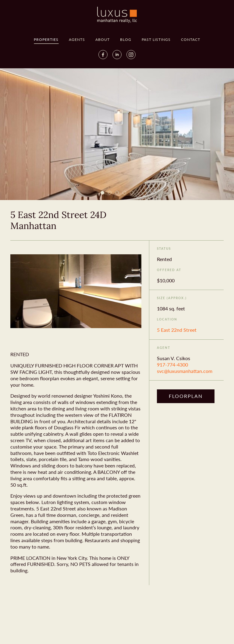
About (103, 39)
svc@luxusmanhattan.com (185, 371)
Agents (77, 39)
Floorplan (186, 396)
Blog (126, 39)
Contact (191, 39)
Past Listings (156, 39)
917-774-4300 (172, 365)
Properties (46, 39)
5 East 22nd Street (177, 330)
